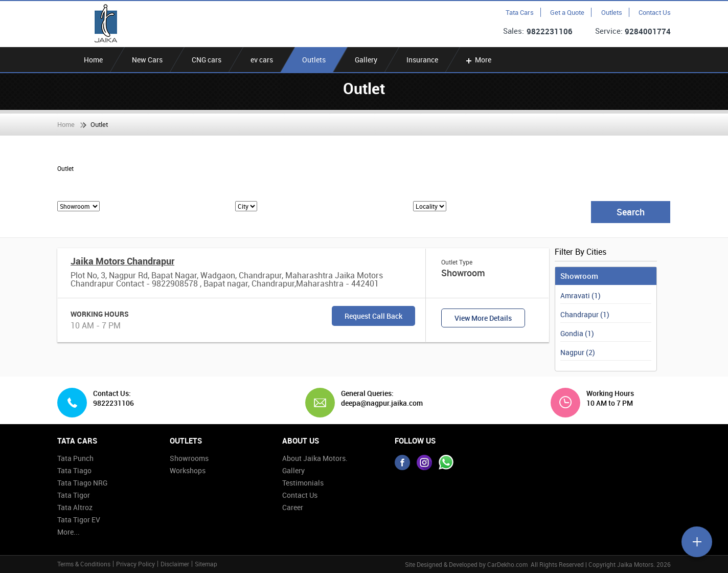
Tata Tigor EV (79, 520)
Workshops (188, 470)
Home (93, 60)
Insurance (422, 60)
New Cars (147, 60)
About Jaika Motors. (315, 458)
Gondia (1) (577, 333)
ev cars (262, 60)
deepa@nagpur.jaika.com (378, 403)
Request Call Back (373, 316)
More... (69, 532)
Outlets (612, 12)
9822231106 (550, 31)
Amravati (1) (581, 295)
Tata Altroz (75, 507)
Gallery (366, 60)
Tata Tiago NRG (82, 483)
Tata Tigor (74, 495)
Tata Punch (75, 458)
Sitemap (206, 564)
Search (631, 212)
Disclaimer (175, 564)
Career (293, 507)
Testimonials (303, 483)
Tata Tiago (74, 470)
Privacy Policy (135, 564)
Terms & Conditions (84, 564)
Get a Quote (567, 12)
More (478, 60)
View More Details (483, 318)
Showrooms (189, 458)
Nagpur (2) (578, 352)
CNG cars (207, 60)
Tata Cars (520, 12)
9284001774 (648, 31)
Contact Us (655, 12)
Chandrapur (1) (585, 314)
